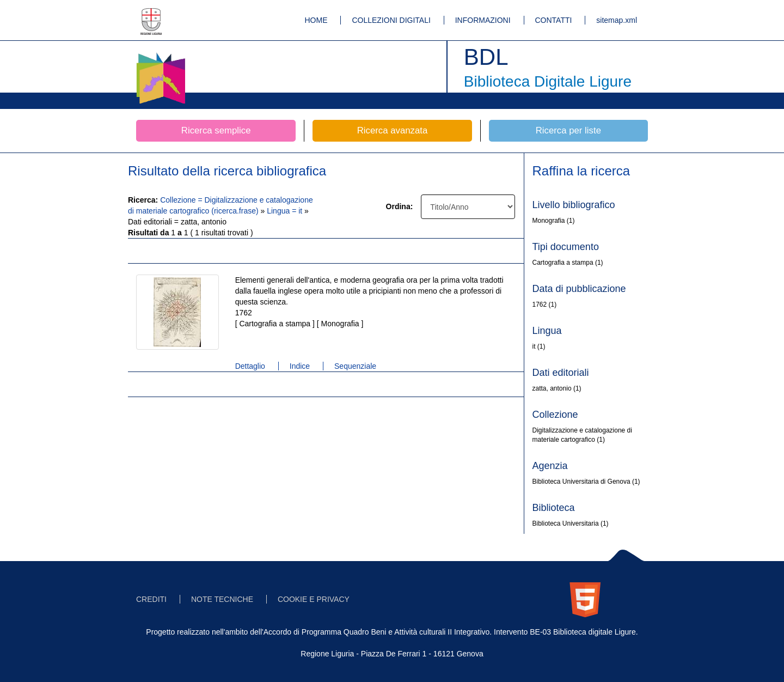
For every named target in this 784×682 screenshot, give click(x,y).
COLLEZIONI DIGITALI (391, 20)
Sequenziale (355, 366)
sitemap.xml (617, 20)
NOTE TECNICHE (222, 599)
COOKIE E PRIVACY (314, 599)
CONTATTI (554, 20)
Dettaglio (250, 366)
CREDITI (151, 599)
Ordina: (400, 206)
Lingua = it (286, 211)
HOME (316, 20)
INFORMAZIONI (483, 20)
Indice (300, 366)
